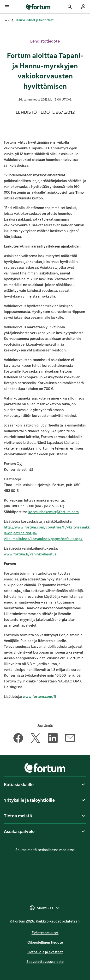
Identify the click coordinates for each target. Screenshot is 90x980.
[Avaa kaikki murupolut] (7, 20)
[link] (38, 7)
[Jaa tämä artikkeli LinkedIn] (53, 739)
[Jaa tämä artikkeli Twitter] (36, 739)
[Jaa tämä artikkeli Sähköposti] (70, 739)
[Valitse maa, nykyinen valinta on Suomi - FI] (45, 908)
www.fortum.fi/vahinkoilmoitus (30, 554)
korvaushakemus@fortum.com (54, 512)
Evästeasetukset (45, 933)
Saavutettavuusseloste (45, 962)
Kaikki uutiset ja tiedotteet (35, 20)
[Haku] (70, 7)
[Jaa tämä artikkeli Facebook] (18, 739)
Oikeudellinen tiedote (45, 942)
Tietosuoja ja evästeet (45, 952)
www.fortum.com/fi (39, 697)
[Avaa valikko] (7, 7)
